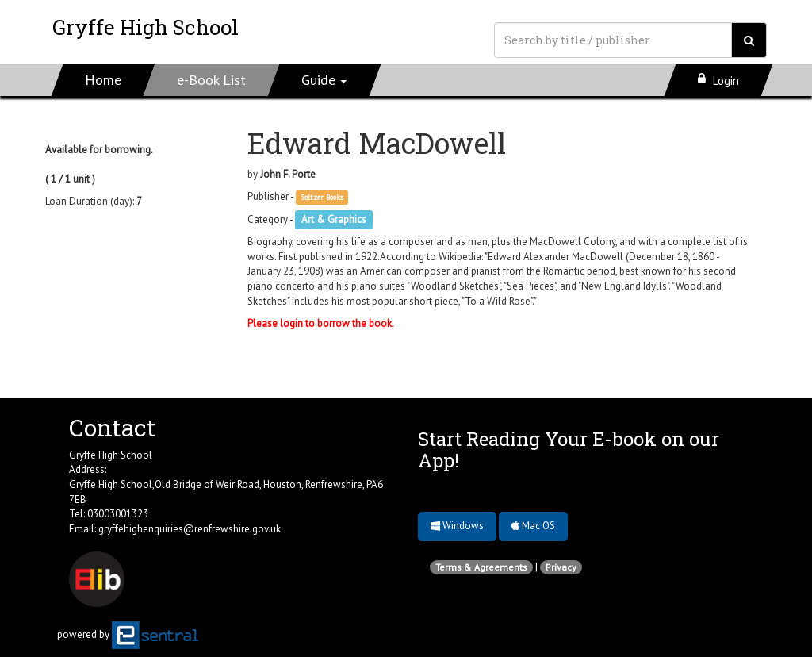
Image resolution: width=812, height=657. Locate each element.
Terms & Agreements (481, 567)
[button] (325, 80)
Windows (457, 526)
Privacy (561, 567)
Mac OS (533, 526)
